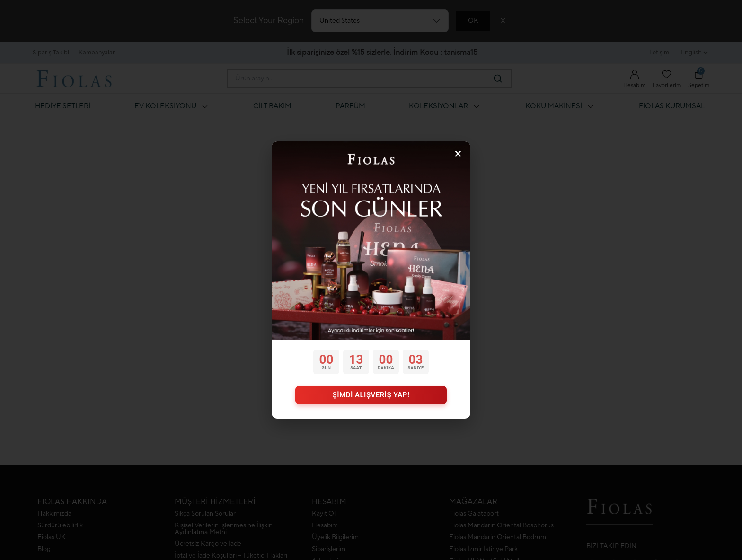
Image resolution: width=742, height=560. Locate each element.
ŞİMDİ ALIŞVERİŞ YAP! (371, 395)
